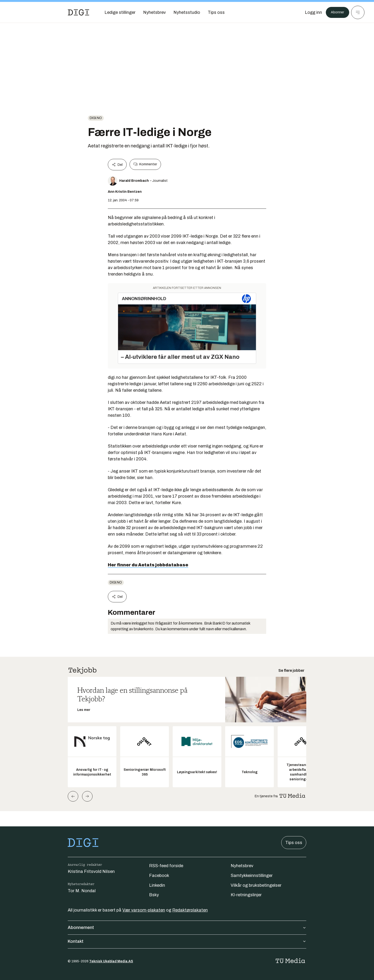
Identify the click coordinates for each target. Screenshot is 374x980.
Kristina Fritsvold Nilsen (91, 871)
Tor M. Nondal (82, 891)
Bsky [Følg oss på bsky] (154, 895)
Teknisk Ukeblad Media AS (111, 961)
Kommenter (145, 164)
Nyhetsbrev (242, 866)
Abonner (336, 12)
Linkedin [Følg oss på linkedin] (157, 885)
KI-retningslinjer (246, 895)
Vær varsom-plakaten (144, 910)
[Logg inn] (310, 12)
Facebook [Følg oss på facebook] (159, 876)
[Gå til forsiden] (78, 12)
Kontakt (187, 941)
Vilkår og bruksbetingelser (256, 885)
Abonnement (187, 928)
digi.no (96, 118)
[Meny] (358, 12)
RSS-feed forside (166, 866)
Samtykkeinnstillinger (252, 876)
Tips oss (294, 843)
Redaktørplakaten (190, 910)
